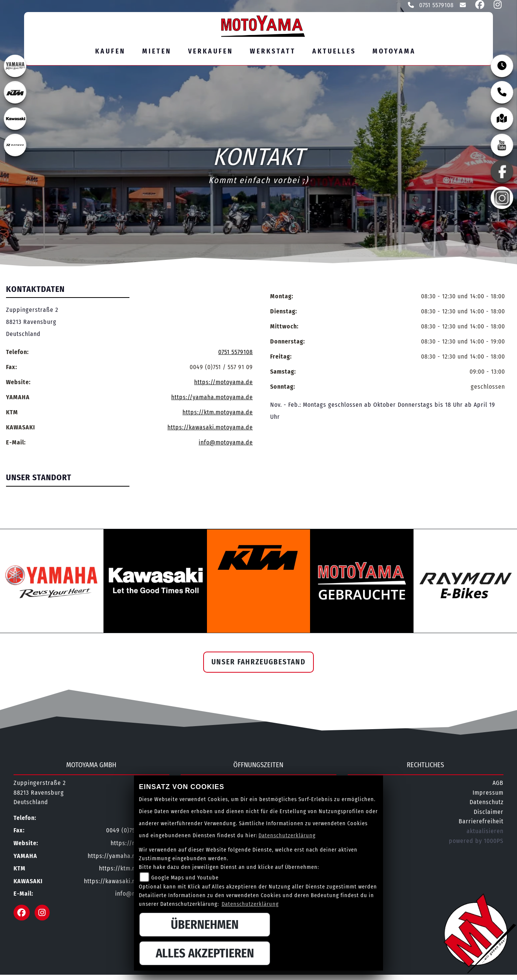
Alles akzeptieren (205, 953)
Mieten (157, 51)
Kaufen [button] (110, 51)
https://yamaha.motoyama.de (212, 397)
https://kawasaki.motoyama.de (210, 427)
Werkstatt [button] (273, 51)
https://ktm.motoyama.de (218, 412)
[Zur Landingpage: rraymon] (15, 145)
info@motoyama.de (226, 442)
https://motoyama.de (224, 382)
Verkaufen (211, 51)
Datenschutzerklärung (287, 836)
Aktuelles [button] (334, 51)
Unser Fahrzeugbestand (258, 662)
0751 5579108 (431, 5)
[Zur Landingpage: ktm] (15, 92)
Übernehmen (205, 925)
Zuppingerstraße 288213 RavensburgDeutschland (32, 322)
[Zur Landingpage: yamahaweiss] (15, 66)
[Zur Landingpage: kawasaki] (15, 119)
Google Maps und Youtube (185, 878)
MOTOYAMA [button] (394, 51)
